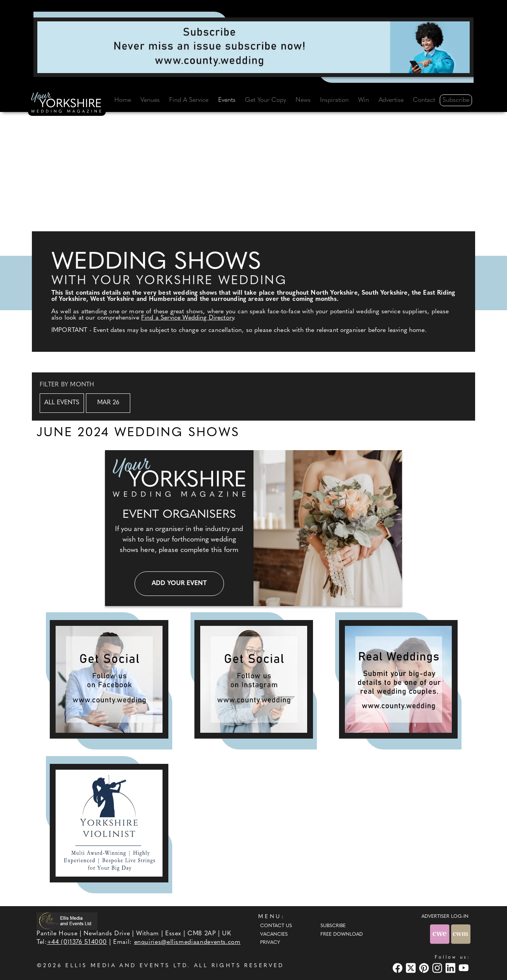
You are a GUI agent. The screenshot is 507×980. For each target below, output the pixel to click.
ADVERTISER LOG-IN (445, 917)
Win (364, 100)
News (303, 100)
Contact (424, 100)
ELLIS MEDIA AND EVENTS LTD (126, 966)
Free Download (342, 935)
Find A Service (189, 100)
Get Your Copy (266, 100)
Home (123, 100)
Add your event (179, 583)
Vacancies (274, 935)
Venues (150, 100)
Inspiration (334, 100)
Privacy (270, 943)
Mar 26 (108, 403)
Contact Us (276, 926)
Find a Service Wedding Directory (187, 318)
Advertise (391, 100)
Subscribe (456, 100)
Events (227, 100)
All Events (62, 403)
